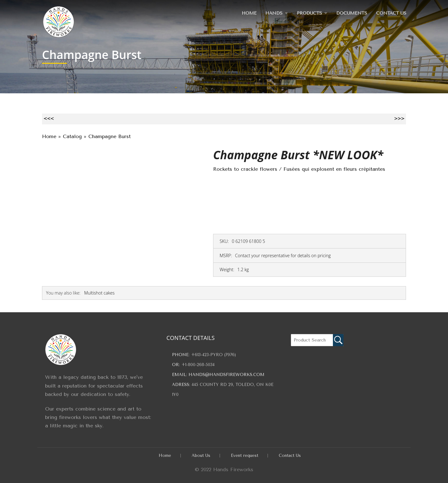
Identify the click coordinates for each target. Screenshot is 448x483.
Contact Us (391, 13)
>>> (399, 119)
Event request (245, 455)
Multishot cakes (99, 293)
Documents (351, 13)
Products (308, 13)
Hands (271, 13)
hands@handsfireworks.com (226, 375)
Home (245, 13)
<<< (49, 119)
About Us (201, 455)
